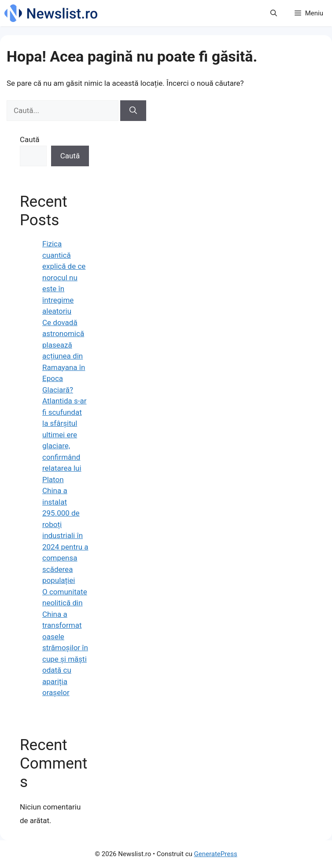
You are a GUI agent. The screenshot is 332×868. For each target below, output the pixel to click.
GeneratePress (216, 854)
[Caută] (133, 111)
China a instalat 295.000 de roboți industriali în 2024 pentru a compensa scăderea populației (65, 535)
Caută (30, 139)
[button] (274, 13)
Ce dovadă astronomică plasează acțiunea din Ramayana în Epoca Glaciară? (64, 356)
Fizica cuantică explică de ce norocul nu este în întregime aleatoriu (64, 277)
